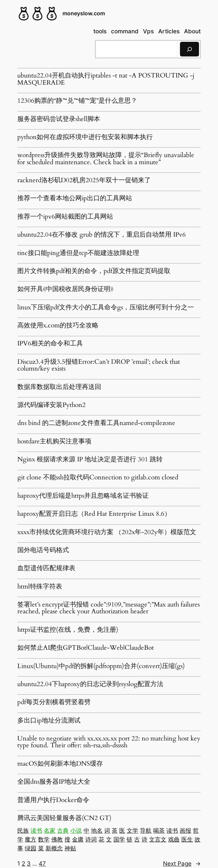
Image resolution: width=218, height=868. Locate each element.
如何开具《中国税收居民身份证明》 (65, 289)
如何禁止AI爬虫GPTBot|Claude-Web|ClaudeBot (86, 648)
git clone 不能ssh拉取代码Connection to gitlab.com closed (98, 478)
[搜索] (189, 49)
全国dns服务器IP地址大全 (54, 782)
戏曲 (174, 839)
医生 (187, 839)
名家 (50, 831)
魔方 (31, 839)
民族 (23, 831)
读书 (36, 831)
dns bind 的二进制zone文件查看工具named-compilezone (96, 423)
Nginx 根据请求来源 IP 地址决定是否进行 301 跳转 (90, 460)
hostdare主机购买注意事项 (54, 442)
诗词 (91, 839)
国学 (119, 839)
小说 (76, 831)
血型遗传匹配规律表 (46, 568)
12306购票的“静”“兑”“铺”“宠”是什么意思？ (77, 101)
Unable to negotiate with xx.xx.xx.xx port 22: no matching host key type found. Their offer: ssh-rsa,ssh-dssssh (109, 742)
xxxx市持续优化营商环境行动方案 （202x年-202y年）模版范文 (107, 532)
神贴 (70, 848)
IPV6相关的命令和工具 (50, 344)
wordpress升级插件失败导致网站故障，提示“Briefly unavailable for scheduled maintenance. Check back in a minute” (106, 159)
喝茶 (159, 831)
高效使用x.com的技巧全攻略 (58, 326)
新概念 (54, 848)
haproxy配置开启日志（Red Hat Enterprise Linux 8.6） (94, 514)
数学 (44, 839)
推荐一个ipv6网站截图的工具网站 (65, 217)
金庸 (78, 839)
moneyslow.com (84, 13)
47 (42, 864)
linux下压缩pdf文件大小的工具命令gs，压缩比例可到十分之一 (106, 308)
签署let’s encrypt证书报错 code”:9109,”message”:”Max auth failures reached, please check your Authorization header (108, 608)
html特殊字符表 (40, 587)
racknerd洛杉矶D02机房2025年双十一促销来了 (84, 181)
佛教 (57, 839)
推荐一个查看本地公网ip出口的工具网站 (75, 199)
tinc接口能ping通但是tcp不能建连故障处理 (78, 253)
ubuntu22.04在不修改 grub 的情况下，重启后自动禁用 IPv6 (102, 235)
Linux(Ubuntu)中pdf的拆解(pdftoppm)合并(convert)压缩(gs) (101, 666)
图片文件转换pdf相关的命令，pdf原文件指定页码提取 (94, 271)
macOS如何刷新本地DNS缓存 (60, 764)
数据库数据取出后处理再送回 (59, 387)
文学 (132, 831)
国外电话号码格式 (43, 550)
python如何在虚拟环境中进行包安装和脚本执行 (85, 137)
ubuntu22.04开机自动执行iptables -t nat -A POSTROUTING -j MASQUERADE (106, 79)
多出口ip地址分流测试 (49, 721)
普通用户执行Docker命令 (53, 800)
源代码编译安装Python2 (51, 405)
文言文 (158, 839)
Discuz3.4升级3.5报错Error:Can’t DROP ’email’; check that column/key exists (99, 366)
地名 (97, 831)
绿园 (31, 848)
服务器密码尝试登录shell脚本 (59, 119)
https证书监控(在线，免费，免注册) (68, 630)
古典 (63, 831)
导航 (146, 831)
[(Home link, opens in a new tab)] (38, 14)
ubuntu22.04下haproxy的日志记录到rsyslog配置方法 (90, 684)
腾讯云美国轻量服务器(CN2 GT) (64, 818)
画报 (185, 831)
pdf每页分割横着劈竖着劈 (54, 702)
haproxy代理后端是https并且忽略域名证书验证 (83, 496)
